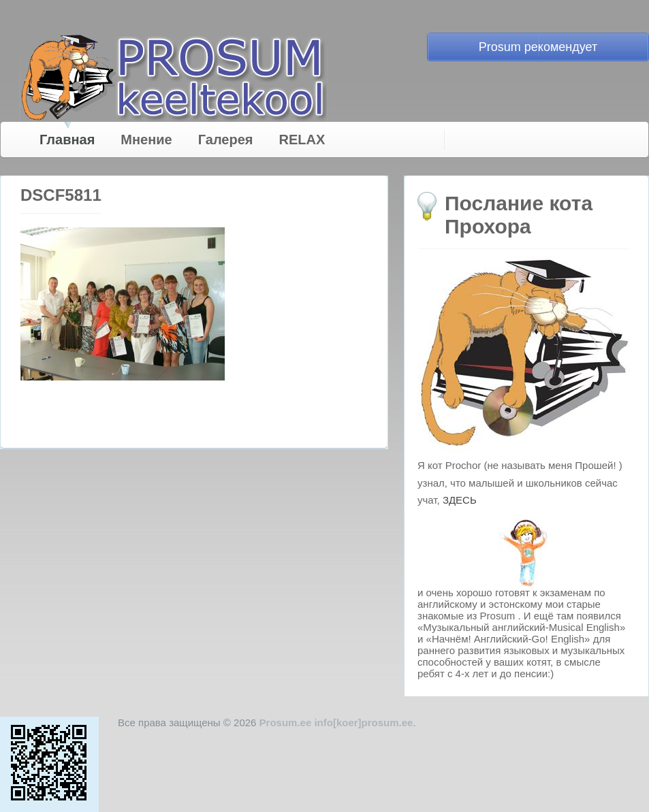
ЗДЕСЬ (460, 500)
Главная (67, 140)
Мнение (146, 140)
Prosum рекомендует (538, 47)
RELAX (302, 140)
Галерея (226, 140)
